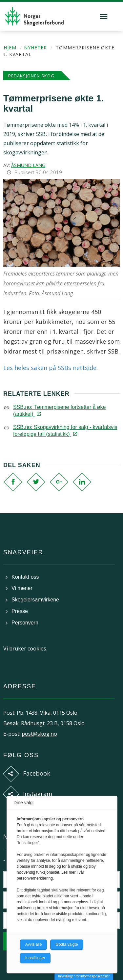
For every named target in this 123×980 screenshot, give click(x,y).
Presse (20, 611)
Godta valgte (67, 944)
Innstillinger (35, 958)
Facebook (37, 773)
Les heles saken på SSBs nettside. (51, 368)
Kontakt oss (25, 577)
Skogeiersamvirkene (35, 600)
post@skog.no (39, 734)
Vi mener (22, 588)
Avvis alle (33, 944)
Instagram (38, 794)
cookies (37, 649)
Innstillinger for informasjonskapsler (84, 976)
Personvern (25, 623)
